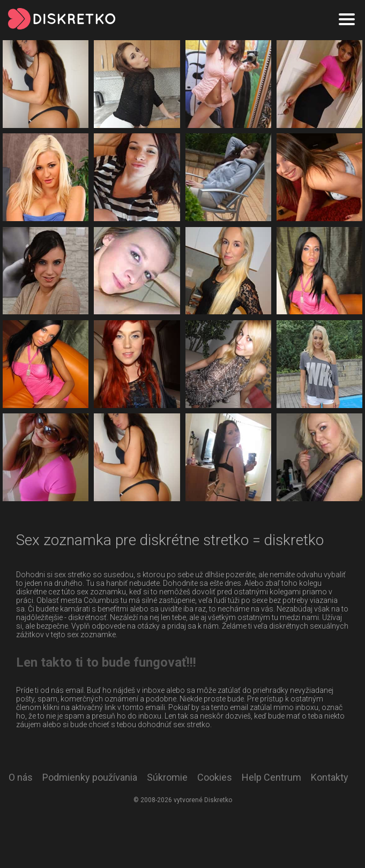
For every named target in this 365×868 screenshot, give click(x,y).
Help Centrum (271, 777)
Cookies (215, 777)
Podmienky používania (90, 777)
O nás (21, 777)
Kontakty (330, 777)
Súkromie (167, 777)
